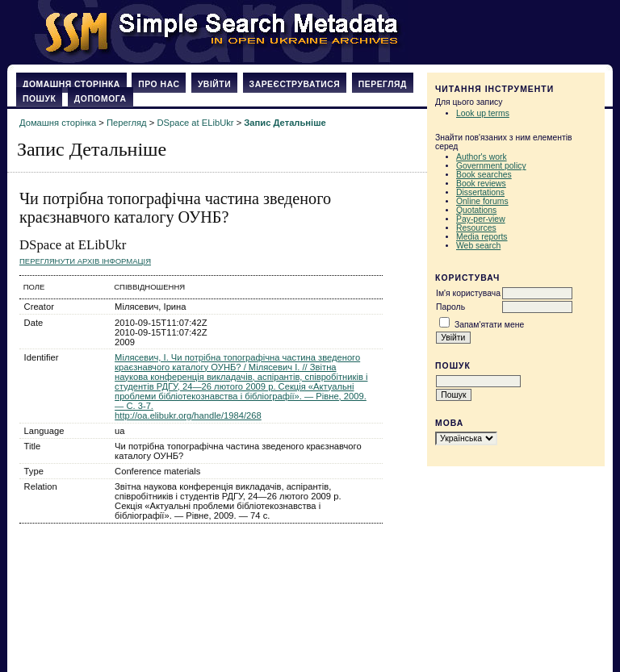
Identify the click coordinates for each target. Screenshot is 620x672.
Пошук (39, 99)
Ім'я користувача (468, 293)
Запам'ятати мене (489, 325)
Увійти (214, 84)
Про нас (159, 84)
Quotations (476, 210)
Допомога (101, 99)
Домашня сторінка (71, 84)
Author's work (482, 157)
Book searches (484, 175)
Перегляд (383, 84)
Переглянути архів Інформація (85, 261)
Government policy (491, 166)
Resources (476, 228)
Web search (478, 246)
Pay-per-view (481, 219)
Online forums (482, 201)
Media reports (482, 237)
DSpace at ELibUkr (195, 123)
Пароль (450, 307)
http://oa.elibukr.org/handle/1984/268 (188, 415)
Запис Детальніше (285, 123)
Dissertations (480, 192)
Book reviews (481, 184)
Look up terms (483, 113)
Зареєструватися (295, 84)
